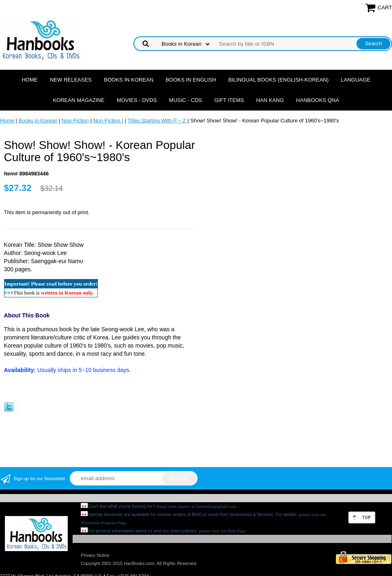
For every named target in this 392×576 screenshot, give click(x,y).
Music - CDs (185, 100)
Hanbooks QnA (318, 100)
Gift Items (229, 100)
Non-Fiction (75, 121)
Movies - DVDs (137, 100)
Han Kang (270, 100)
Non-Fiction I (108, 121)
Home (30, 80)
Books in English (191, 80)
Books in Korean (129, 80)
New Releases (71, 80)
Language (356, 80)
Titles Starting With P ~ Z (156, 121)
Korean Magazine (79, 100)
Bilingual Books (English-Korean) (279, 80)
